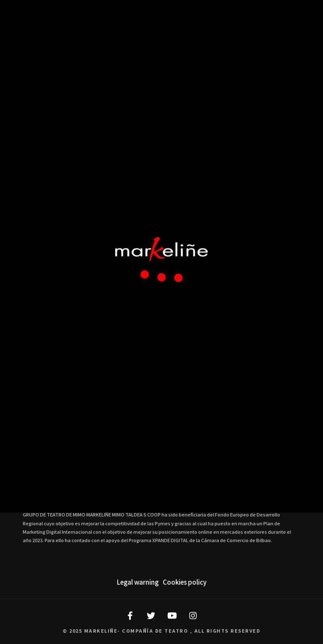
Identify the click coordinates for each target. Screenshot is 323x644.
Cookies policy (185, 582)
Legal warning (138, 582)
